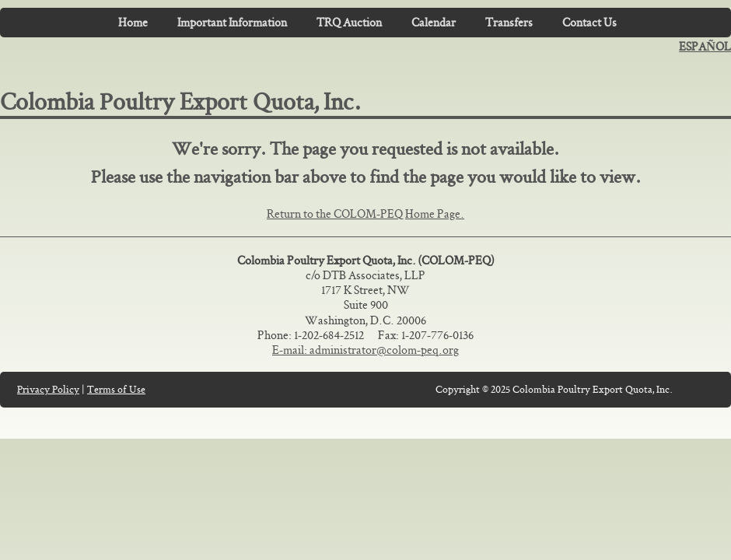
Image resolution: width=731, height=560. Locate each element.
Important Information (232, 22)
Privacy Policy (48, 389)
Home (133, 22)
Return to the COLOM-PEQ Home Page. (365, 213)
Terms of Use (116, 389)
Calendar (434, 22)
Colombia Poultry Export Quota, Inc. (181, 101)
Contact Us (589, 22)
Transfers (509, 22)
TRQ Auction (349, 22)
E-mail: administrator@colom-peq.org (365, 350)
